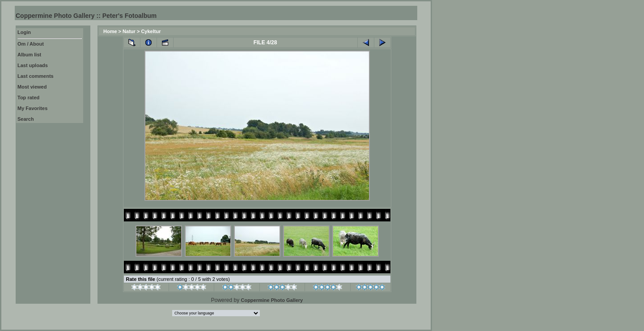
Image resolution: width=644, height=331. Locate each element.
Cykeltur (151, 31)
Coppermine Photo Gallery (272, 300)
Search (26, 119)
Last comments (36, 76)
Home (110, 31)
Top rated (28, 98)
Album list (29, 55)
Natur (129, 31)
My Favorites (32, 108)
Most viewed (32, 87)
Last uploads (33, 65)
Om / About (31, 44)
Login (24, 32)
